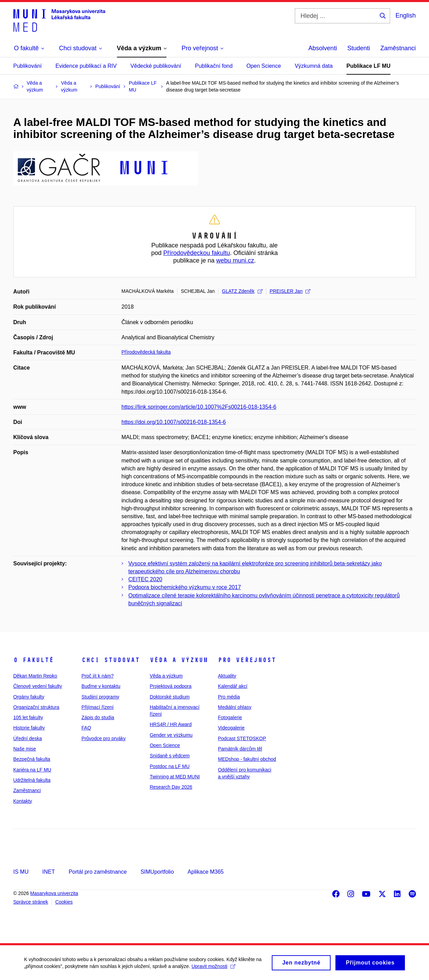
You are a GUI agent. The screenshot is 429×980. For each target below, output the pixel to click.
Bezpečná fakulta (32, 759)
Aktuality (227, 676)
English (405, 15)
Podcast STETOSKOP (242, 738)
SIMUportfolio (157, 872)
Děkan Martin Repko (35, 676)
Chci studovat (111, 660)
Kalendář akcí (233, 686)
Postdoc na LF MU (170, 766)
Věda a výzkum (179, 660)
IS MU (21, 872)
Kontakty (23, 801)
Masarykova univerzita (54, 893)
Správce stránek (31, 902)
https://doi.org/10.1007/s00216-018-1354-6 (174, 422)
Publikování (28, 66)
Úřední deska (28, 738)
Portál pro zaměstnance (98, 872)
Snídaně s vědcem (170, 756)
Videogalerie (231, 728)
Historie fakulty (29, 728)
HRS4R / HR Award (171, 724)
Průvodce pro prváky (104, 738)
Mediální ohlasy (234, 707)
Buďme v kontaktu (101, 686)
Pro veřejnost (247, 660)
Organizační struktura (36, 707)
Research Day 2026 (171, 787)
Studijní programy (100, 697)
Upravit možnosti (213, 969)
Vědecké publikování (156, 66)
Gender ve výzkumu (171, 735)
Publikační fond (214, 66)
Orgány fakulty (29, 697)
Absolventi (323, 48)
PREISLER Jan (290, 291)
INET (49, 872)
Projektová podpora (170, 686)
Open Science (264, 66)
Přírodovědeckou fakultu (196, 253)
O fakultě (34, 660)
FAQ (86, 728)
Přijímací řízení (98, 707)
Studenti (358, 48)
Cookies (64, 902)
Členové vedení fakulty (38, 686)
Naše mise (25, 749)
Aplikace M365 (206, 872)
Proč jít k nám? (98, 676)
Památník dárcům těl (240, 749)
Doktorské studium (170, 697)
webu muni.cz (235, 260)
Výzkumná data (314, 66)
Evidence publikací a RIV (86, 66)
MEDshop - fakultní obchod (247, 759)
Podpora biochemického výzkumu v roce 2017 (185, 587)
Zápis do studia (98, 717)
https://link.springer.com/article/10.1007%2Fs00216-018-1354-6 (199, 407)
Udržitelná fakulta (32, 780)
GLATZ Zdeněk (242, 291)
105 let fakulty (28, 717)
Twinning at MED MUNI (175, 777)
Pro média (229, 697)
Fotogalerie (230, 717)
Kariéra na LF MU (32, 770)
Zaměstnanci (398, 48)
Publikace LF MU (368, 66)
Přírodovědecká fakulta (146, 352)
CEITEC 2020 (145, 579)
